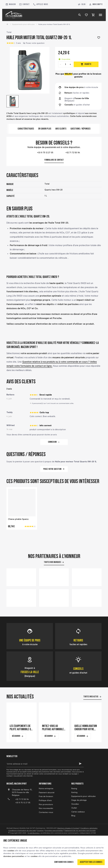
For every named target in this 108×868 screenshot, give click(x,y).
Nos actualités (20, 697)
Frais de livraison (46, 796)
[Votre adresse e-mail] (45, 764)
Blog (82, 4)
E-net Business (34, 833)
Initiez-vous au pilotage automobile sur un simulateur (53, 728)
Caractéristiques (26, 129)
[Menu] (100, 15)
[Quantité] (65, 64)
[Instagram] (21, 810)
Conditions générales (89, 828)
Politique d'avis (45, 800)
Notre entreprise (46, 789)
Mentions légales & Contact (68, 828)
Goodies (75, 804)
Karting (74, 792)
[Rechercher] (80, 15)
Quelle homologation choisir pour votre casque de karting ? (86, 728)
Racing (74, 789)
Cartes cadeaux (78, 812)
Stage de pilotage (79, 800)
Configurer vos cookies (64, 862)
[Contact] (24, 4)
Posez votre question (35, 43)
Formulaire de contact (54, 160)
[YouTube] (15, 810)
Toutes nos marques (52, 562)
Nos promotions (46, 804)
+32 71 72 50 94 (67, 153)
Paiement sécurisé (47, 793)
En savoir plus (45, 129)
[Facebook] (9, 810)
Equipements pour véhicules (24, 24)
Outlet (74, 808)
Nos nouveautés (46, 808)
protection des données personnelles (56, 772)
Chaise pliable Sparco (18, 519)
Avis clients (61, 129)
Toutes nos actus (91, 697)
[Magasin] (11, 4)
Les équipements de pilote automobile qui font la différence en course (21, 728)
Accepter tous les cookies (91, 862)
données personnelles (25, 856)
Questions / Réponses (81, 129)
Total (9, 32)
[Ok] (80, 764)
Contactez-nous (46, 812)
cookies (14, 850)
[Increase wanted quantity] (70, 64)
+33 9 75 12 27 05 (41, 153)
